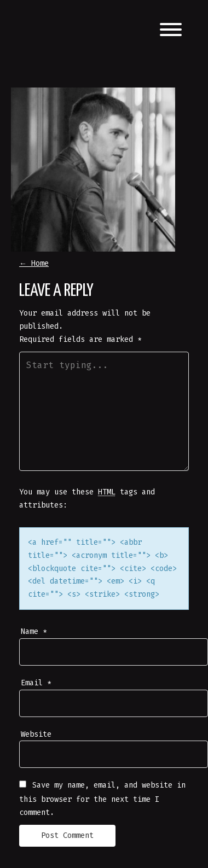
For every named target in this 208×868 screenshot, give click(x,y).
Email (36, 683)
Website (36, 734)
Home (34, 263)
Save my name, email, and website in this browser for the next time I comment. (102, 799)
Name (34, 631)
